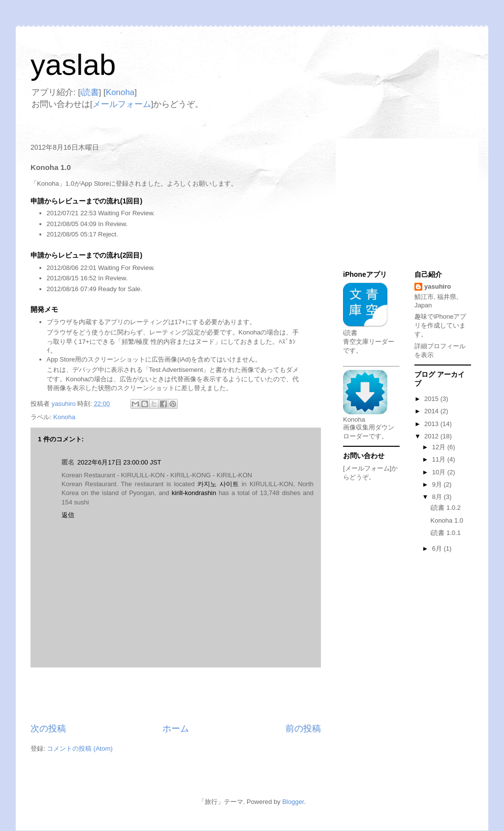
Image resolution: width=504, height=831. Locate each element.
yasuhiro (438, 286)
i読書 (90, 92)
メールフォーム (122, 104)
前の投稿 (303, 729)
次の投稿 (48, 729)
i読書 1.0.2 (445, 508)
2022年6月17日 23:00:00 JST (119, 462)
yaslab (73, 65)
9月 (438, 484)
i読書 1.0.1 (445, 533)
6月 (438, 548)
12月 (440, 447)
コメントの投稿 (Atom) (80, 748)
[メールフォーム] (367, 468)
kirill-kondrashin (194, 493)
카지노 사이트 (218, 484)
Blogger (293, 802)
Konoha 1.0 (447, 520)
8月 (438, 497)
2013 (432, 424)
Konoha (120, 92)
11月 (440, 459)
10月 (440, 472)
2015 (432, 399)
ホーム (176, 729)
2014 (432, 411)
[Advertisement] (176, 695)
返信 (68, 515)
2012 (432, 436)
